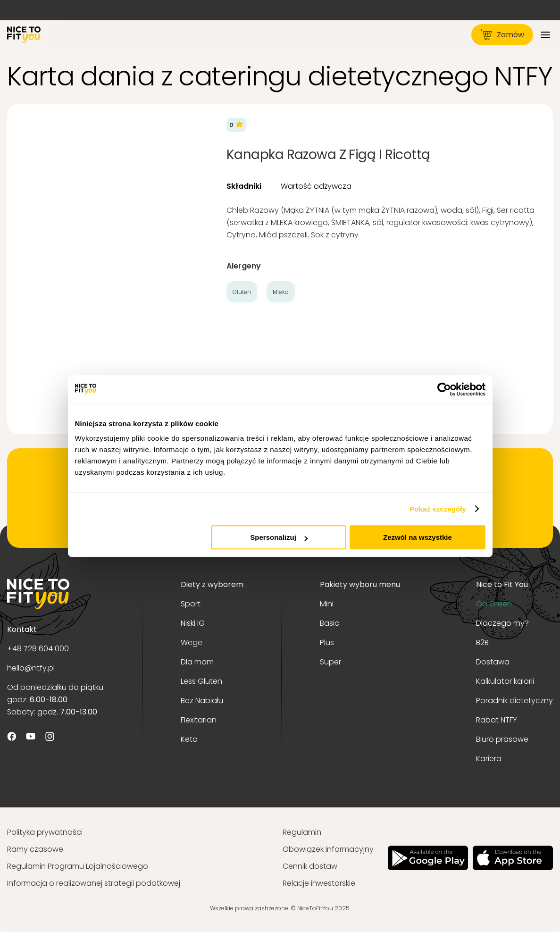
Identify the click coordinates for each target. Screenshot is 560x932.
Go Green (494, 604)
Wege (192, 642)
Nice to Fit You (502, 584)
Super (330, 662)
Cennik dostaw (310, 866)
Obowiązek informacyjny (328, 849)
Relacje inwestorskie (319, 883)
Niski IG (193, 623)
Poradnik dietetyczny (514, 701)
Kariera (489, 759)
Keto (189, 739)
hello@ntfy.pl (31, 668)
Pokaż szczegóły (438, 509)
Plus (327, 642)
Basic (330, 623)
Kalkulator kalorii (505, 681)
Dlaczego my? (502, 623)
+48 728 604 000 (38, 649)
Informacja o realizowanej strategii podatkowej (94, 883)
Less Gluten (201, 681)
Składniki (244, 186)
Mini (327, 604)
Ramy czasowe (35, 849)
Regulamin (302, 832)
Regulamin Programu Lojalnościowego (78, 866)
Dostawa (493, 662)
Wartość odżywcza (316, 186)
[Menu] (545, 35)
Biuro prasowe (502, 739)
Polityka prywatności (45, 832)
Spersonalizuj (279, 537)
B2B (482, 642)
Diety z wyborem (212, 584)
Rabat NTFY (497, 720)
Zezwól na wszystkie (418, 537)
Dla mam (197, 662)
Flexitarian (199, 720)
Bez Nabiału (202, 701)
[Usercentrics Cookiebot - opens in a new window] (444, 389)
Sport (191, 604)
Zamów (502, 35)
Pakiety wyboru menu (360, 584)
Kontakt (22, 629)
